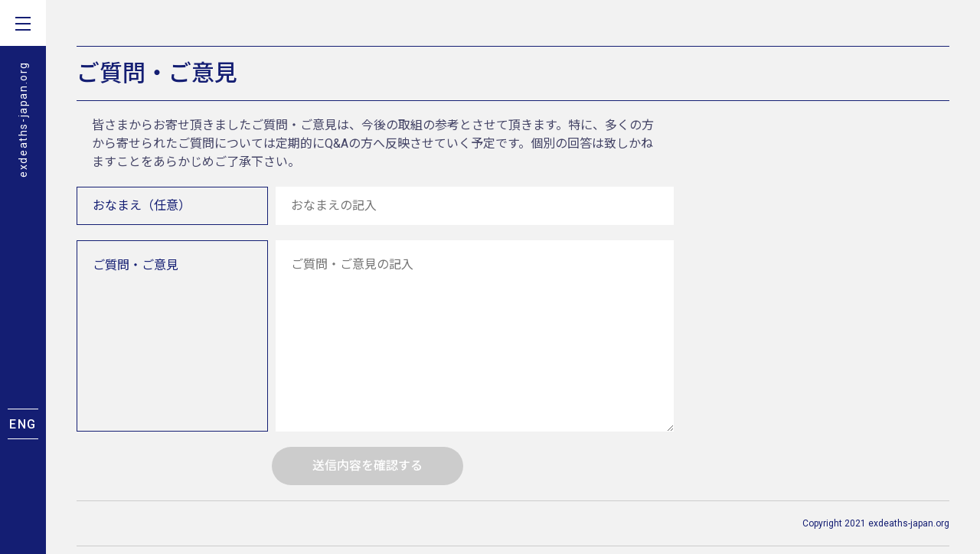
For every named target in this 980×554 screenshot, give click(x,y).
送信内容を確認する (367, 466)
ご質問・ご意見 (136, 265)
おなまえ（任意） (142, 205)
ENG (23, 424)
